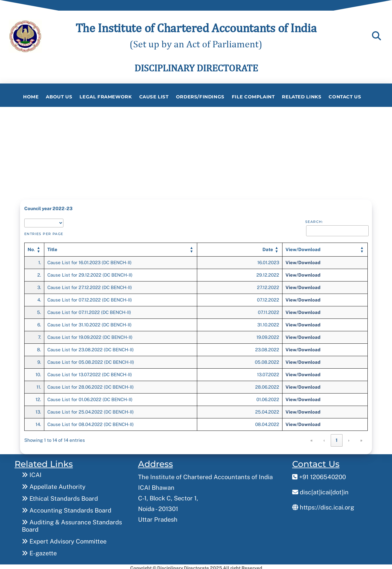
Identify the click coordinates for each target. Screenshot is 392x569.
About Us (59, 97)
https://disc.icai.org (323, 505)
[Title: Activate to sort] (121, 247)
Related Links (302, 97)
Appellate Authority (54, 484)
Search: (314, 220)
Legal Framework (106, 97)
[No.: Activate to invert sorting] (34, 247)
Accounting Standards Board (67, 508)
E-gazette (39, 551)
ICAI (32, 472)
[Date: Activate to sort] (240, 247)
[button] (52, 247)
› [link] (349, 438)
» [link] (362, 438)
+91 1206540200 (319, 475)
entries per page (44, 231)
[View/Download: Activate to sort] (325, 247)
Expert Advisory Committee (64, 539)
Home (31, 97)
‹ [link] (324, 438)
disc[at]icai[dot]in (320, 490)
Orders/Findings (200, 97)
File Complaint (253, 97)
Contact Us (345, 97)
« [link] (312, 438)
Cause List (154, 97)
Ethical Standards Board (60, 496)
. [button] (31, 247)
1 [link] (337, 438)
